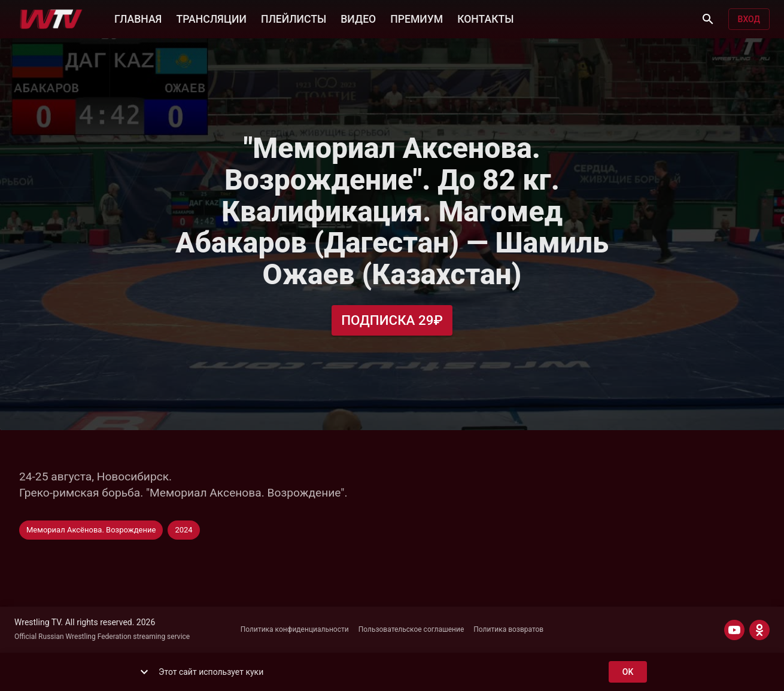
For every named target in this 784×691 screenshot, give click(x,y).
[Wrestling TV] (51, 19)
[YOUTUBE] (734, 630)
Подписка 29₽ (392, 320)
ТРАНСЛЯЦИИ (211, 18)
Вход (749, 19)
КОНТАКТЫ (485, 18)
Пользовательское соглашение (411, 629)
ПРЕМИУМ (417, 18)
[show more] (144, 672)
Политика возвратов (508, 629)
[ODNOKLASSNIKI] (759, 630)
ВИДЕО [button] (358, 18)
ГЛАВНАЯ (138, 18)
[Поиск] (708, 19)
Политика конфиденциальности (295, 629)
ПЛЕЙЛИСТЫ (294, 18)
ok (628, 672)
